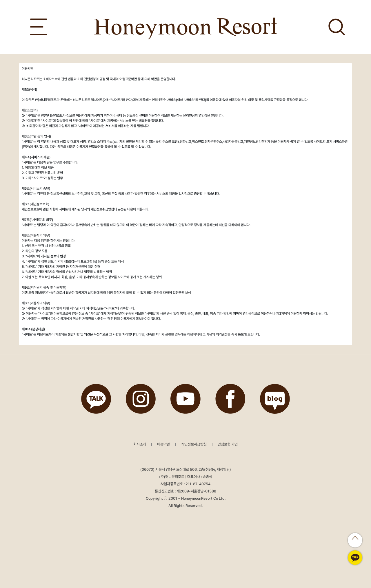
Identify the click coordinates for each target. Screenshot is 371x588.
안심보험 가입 (228, 444)
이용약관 (163, 444)
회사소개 (140, 444)
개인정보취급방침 (194, 444)
